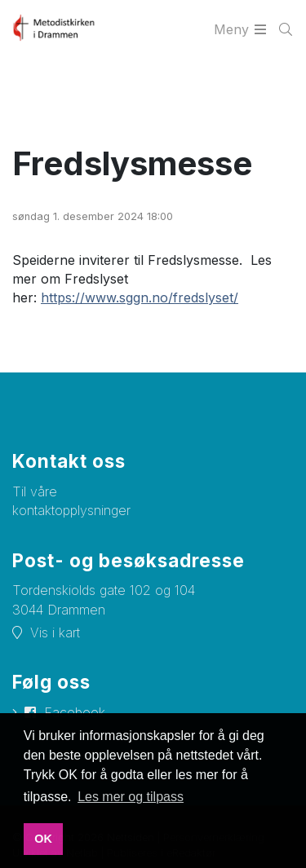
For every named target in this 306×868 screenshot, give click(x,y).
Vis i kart (55, 632)
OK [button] (43, 839)
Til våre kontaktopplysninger (71, 501)
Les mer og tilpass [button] (131, 797)
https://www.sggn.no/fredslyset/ (140, 297)
